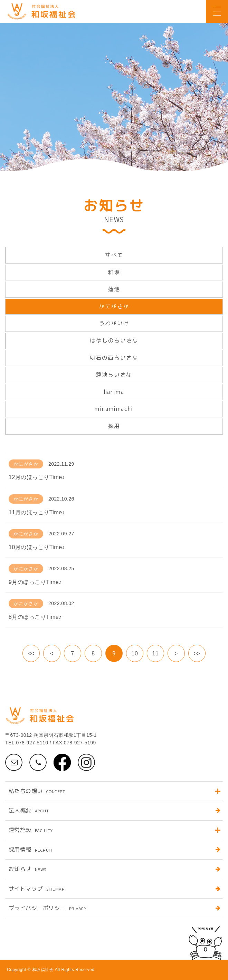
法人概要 (29, 810)
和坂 (114, 272)
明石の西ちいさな (114, 358)
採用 (114, 426)
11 (156, 654)
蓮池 (114, 289)
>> (197, 654)
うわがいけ (114, 323)
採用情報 (31, 850)
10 (135, 654)
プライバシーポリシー (47, 908)
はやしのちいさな (114, 340)
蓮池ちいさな (114, 375)
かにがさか (114, 306)
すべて (114, 255)
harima (114, 392)
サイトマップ (36, 889)
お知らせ (28, 869)
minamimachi (114, 409)
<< (31, 654)
